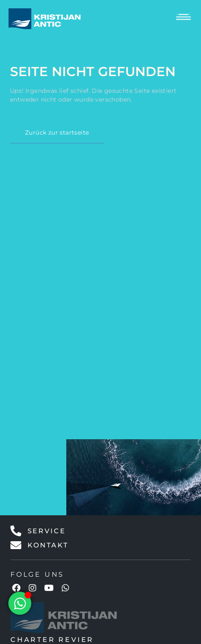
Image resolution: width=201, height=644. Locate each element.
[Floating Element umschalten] (20, 603)
